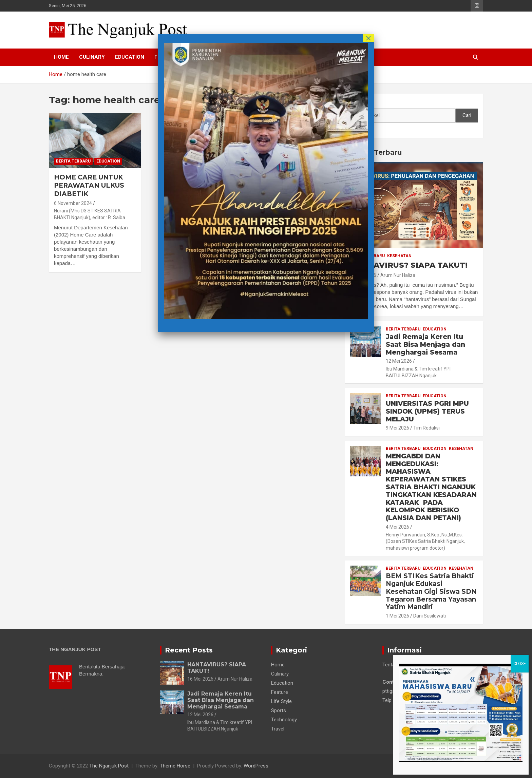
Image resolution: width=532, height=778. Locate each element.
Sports (279, 710)
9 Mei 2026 (397, 428)
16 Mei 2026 (200, 679)
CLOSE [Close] (520, 130)
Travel (278, 729)
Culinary (92, 57)
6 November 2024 (73, 203)
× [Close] (368, 38)
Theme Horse (175, 766)
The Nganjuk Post (109, 766)
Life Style (281, 701)
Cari (355, 102)
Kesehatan (399, 256)
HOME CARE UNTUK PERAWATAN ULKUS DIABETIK (89, 186)
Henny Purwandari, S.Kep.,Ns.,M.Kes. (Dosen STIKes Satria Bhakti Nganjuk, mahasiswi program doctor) (425, 541)
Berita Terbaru (73, 161)
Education (130, 57)
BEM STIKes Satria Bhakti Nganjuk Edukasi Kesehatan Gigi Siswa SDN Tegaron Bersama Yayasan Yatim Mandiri (431, 591)
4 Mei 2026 (397, 527)
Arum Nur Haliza (398, 275)
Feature (280, 692)
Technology (284, 720)
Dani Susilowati (430, 616)
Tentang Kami (398, 665)
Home (61, 57)
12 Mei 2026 (399, 361)
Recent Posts (189, 650)
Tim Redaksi (426, 428)
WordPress (256, 766)
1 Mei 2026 (397, 616)
